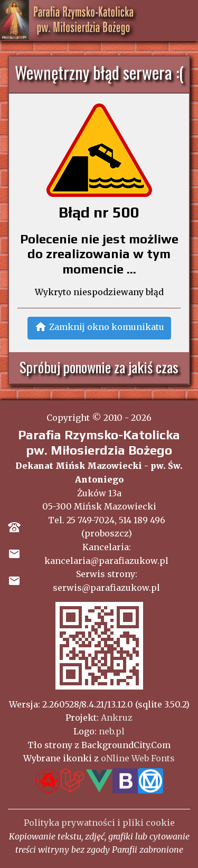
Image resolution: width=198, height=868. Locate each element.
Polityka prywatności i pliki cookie (99, 823)
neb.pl (112, 731)
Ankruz (117, 718)
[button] (99, 328)
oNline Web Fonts (138, 758)
